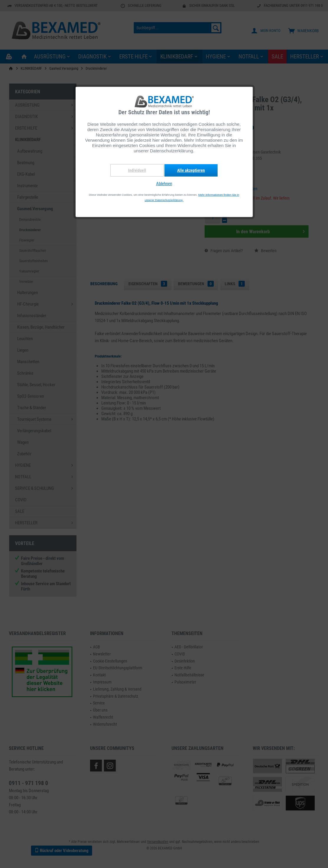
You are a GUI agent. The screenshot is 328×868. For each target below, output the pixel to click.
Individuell (137, 170)
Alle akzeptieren (191, 170)
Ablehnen (164, 184)
